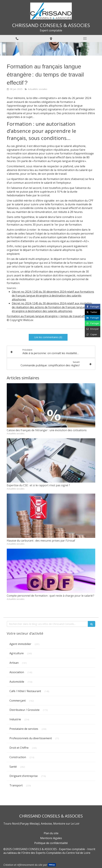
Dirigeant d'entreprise (24, 776)
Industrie (15, 719)
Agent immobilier (20, 644)
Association (17, 672)
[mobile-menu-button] (85, 39)
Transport (16, 785)
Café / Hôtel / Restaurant (25, 691)
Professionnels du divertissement (31, 738)
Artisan (14, 663)
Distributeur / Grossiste (24, 710)
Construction (18, 757)
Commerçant (18, 701)
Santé (13, 767)
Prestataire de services (24, 729)
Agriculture (17, 653)
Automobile (17, 682)
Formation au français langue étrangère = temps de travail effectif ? (49, 316)
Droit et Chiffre (19, 748)
